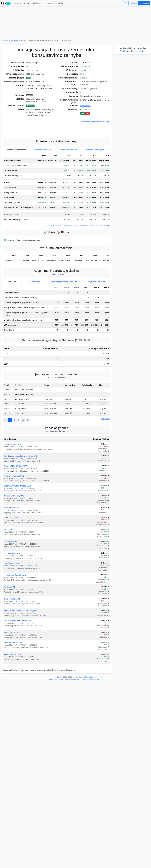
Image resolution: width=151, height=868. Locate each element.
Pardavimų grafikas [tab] (68, 178)
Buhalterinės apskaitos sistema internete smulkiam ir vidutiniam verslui (75, 708)
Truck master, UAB (12, 628)
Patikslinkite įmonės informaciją (94, 121)
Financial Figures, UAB (14, 505)
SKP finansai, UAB (12, 592)
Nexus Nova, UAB (12, 582)
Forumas (18, 3)
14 (28, 449)
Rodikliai (51, 3)
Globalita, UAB (10, 570)
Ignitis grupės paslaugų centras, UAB (21, 485)
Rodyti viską (106, 448)
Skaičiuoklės (38, 3)
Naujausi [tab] (12, 310)
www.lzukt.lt (86, 106)
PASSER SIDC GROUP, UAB (16, 495)
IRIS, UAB (8, 558)
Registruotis (144, 3)
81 (81, 92)
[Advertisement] (57, 158)
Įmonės (27, 3)
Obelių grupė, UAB (12, 473)
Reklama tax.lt (89, 706)
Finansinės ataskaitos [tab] (17, 178)
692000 (29, 109)
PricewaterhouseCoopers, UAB (18, 649)
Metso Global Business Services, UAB (21, 639)
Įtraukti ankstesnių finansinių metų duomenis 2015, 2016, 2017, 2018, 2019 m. (80, 254)
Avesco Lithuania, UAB (14, 525)
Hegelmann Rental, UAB (15, 604)
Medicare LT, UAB (12, 661)
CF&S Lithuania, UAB (13, 671)
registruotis (139, 51)
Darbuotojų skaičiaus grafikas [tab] (64, 310)
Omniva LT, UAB (11, 546)
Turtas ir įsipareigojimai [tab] (96, 178)
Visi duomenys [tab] (33, 310)
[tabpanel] (57, 219)
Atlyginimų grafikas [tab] (96, 310)
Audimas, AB (10, 616)
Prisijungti (133, 3)
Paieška (60, 3)
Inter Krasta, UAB (12, 536)
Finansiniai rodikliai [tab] (43, 178)
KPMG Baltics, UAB (12, 683)
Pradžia (5, 40)
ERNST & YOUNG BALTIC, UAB (17, 515)
